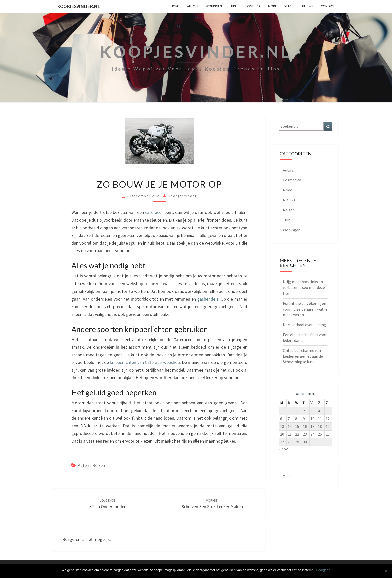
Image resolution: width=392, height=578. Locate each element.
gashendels (207, 299)
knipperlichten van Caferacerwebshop (144, 362)
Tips (287, 477)
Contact (328, 6)
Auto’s (193, 6)
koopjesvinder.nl (79, 6)
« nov (283, 449)
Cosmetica (252, 6)
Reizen (290, 6)
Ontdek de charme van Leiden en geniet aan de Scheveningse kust (303, 356)
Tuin (233, 6)
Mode (273, 6)
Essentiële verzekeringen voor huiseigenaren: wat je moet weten (305, 309)
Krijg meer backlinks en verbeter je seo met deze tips (304, 287)
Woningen (214, 6)
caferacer (154, 212)
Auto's (84, 465)
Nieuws (308, 6)
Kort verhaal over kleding (305, 325)
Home (175, 6)
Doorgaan (323, 570)
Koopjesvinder (182, 196)
